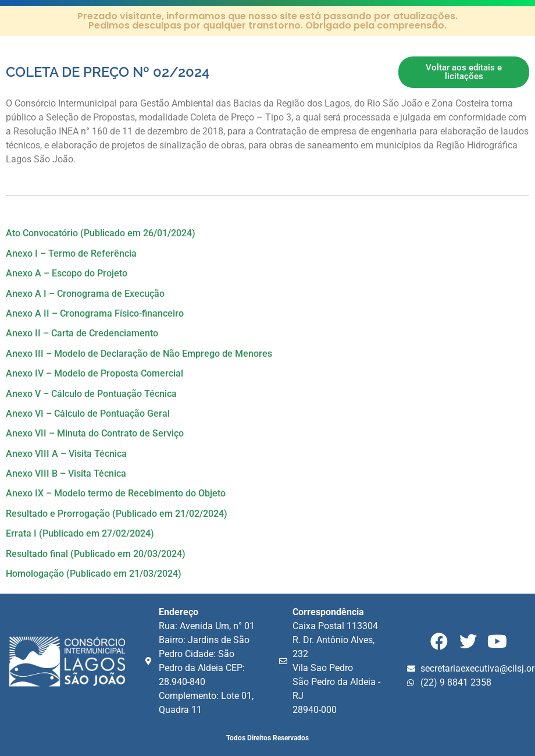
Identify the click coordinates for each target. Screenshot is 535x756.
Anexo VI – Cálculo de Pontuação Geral (88, 414)
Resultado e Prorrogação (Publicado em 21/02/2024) (117, 514)
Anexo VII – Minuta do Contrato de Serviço (95, 433)
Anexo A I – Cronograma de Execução (85, 294)
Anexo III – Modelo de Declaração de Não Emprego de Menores (139, 354)
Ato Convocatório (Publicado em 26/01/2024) (101, 233)
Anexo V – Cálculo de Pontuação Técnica (91, 394)
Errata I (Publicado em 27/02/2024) (80, 533)
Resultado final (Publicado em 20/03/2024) (96, 554)
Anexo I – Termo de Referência (71, 253)
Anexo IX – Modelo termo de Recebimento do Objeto (116, 493)
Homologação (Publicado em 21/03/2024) (94, 574)
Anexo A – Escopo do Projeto (67, 273)
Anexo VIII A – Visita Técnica (66, 454)
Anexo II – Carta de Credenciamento (82, 333)
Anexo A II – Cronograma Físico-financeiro (95, 313)
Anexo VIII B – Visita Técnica (66, 473)
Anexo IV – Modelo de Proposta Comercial (94, 373)
